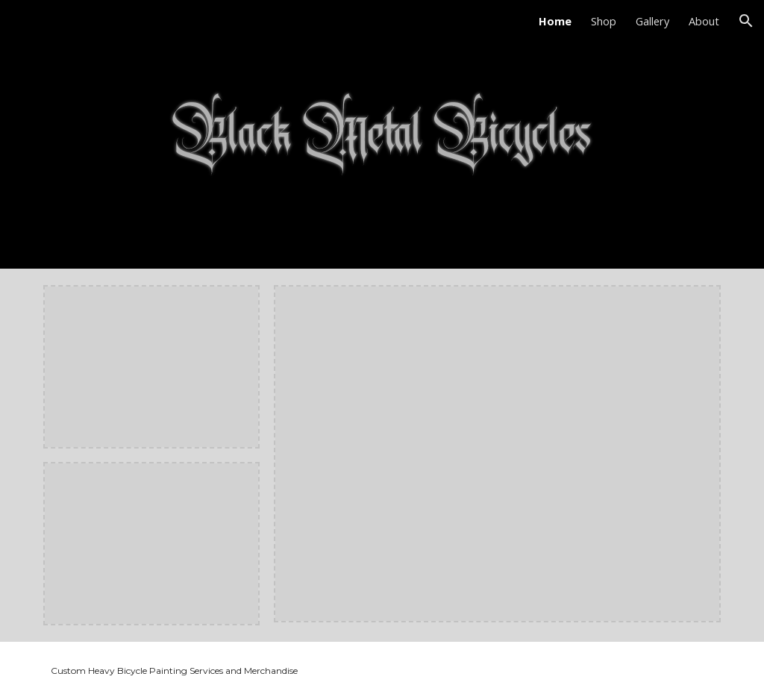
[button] (746, 21)
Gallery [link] (652, 21)
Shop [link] (604, 21)
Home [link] (555, 21)
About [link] (704, 21)
